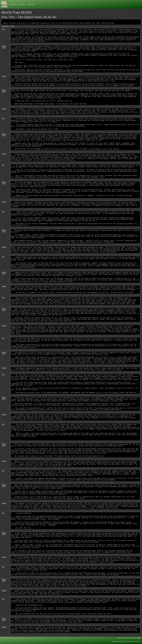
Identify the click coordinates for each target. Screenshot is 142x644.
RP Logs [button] (22, 4)
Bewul (4, 76)
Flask (139, 638)
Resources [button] (31, 4)
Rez (3, 29)
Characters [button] (13, 4)
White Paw (4, 47)
